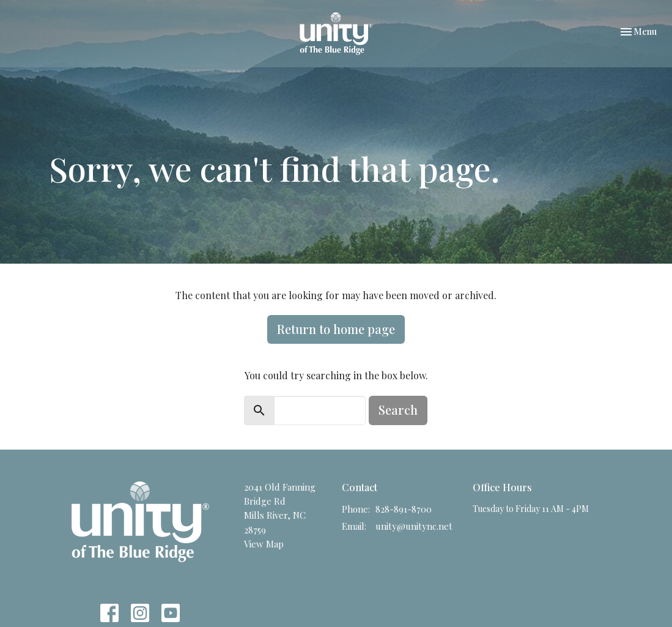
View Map (264, 544)
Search (398, 410)
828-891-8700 (404, 509)
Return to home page (336, 329)
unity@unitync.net (414, 526)
